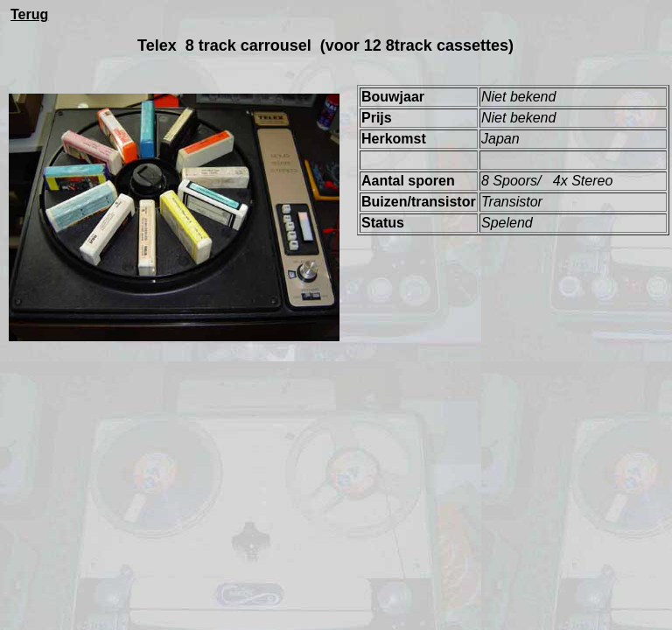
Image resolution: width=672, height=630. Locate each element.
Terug (29, 14)
